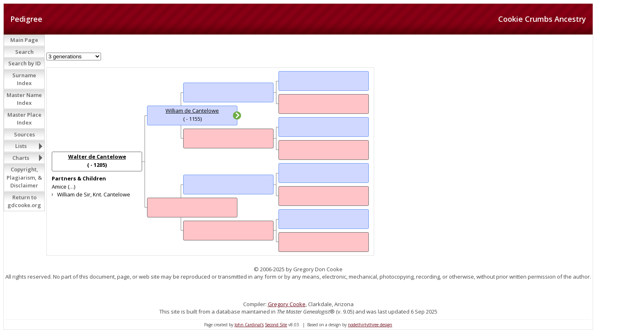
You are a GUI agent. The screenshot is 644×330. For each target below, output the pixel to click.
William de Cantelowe (192, 111)
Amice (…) (63, 187)
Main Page (24, 40)
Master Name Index (24, 99)
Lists (21, 146)
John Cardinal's (249, 325)
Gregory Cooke (287, 304)
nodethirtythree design (370, 325)
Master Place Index (24, 119)
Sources (24, 134)
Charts (21, 158)
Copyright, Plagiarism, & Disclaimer (24, 177)
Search (24, 52)
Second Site (276, 325)
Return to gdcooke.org (24, 201)
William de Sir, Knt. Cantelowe (94, 194)
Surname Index (24, 79)
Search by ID (24, 63)
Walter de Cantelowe (97, 157)
